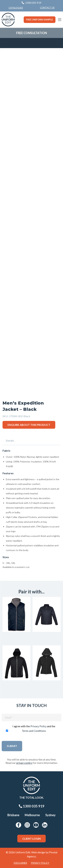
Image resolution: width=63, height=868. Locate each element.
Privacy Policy (38, 726)
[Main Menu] (60, 20)
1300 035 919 (32, 806)
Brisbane (13, 815)
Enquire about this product (29, 425)
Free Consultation (32, 33)
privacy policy (24, 763)
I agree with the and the (34, 729)
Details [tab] (10, 441)
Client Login (32, 839)
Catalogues (16, 8)
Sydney (50, 815)
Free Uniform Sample (39, 20)
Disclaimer (20, 863)
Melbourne (32, 815)
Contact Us (47, 8)
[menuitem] (47, 8)
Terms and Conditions (34, 731)
